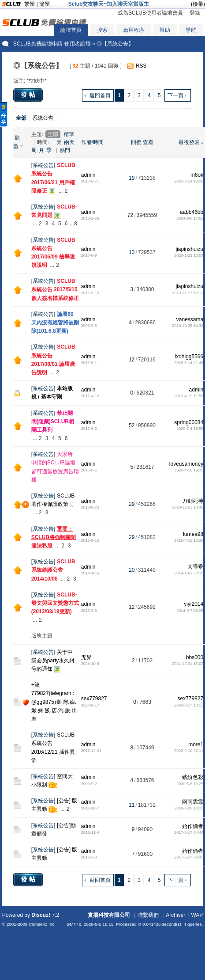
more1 (196, 744)
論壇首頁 (71, 30)
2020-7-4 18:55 (190, 429)
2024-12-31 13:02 (188, 664)
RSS (141, 66)
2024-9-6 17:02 (190, 218)
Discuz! (41, 915)
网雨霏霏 (193, 802)
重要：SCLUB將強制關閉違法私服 (54, 537)
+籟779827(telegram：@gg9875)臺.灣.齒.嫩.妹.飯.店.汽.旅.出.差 (55, 702)
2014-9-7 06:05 (190, 611)
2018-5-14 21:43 (189, 363)
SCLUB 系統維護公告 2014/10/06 (53, 570)
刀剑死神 (193, 501)
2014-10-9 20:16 (189, 573)
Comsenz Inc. (42, 924)
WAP (197, 915)
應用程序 (134, 30)
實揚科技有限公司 (109, 915)
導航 (191, 30)
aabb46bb (192, 212)
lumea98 (193, 534)
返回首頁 (100, 95)
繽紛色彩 (193, 777)
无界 (86, 657)
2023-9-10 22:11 (189, 751)
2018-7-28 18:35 (189, 808)
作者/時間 (92, 142)
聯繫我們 (148, 915)
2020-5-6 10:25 (190, 784)
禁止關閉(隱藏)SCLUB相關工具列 (53, 422)
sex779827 (94, 699)
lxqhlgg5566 (189, 357)
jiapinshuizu (190, 249)
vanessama (190, 319)
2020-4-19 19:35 (189, 470)
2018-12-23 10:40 (188, 507)
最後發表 (189, 142)
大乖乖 (195, 567)
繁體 (30, 4)
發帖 (29, 95)
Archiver (175, 915)
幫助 (165, 30)
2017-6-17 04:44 (189, 832)
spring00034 (189, 422)
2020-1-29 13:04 (189, 255)
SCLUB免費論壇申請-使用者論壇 (52, 44)
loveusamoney (186, 464)
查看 (148, 142)
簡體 (45, 4)
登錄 (195, 13)
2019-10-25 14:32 (188, 326)
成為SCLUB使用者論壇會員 (150, 13)
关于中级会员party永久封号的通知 (53, 661)
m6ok (197, 175)
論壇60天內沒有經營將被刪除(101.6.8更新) (55, 323)
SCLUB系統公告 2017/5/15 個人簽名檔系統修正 (55, 289)
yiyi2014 (194, 604)
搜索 (102, 30)
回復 (136, 142)
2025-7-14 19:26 (189, 181)
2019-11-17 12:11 (188, 293)
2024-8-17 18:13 (189, 705)
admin (88, 175)
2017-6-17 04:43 (189, 857)
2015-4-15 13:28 (189, 540)
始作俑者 (193, 826)
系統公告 (43, 118)
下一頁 (175, 95)
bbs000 (195, 657)
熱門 (65, 150)
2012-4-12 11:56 (189, 396)
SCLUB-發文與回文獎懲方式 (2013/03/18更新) (55, 603)
